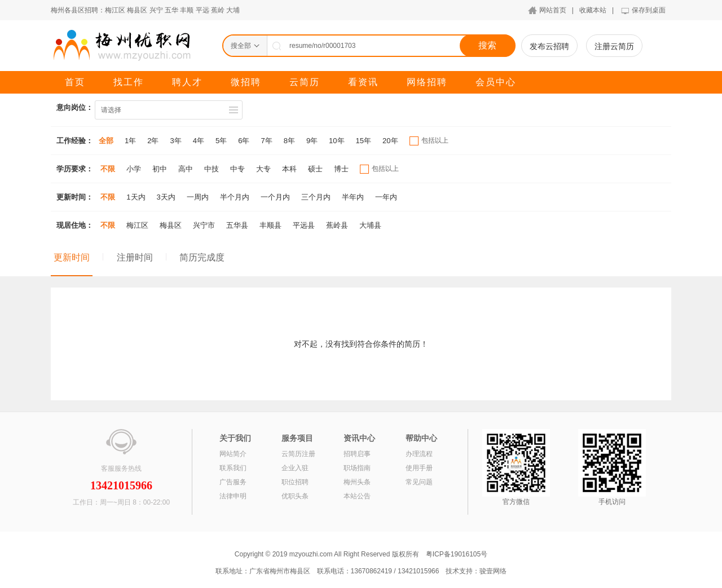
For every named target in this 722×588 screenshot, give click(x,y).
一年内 (386, 197)
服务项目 (297, 438)
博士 (341, 169)
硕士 (315, 169)
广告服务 (233, 482)
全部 (106, 141)
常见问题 (419, 482)
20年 (390, 141)
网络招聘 (427, 82)
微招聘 (246, 82)
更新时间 (72, 257)
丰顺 (187, 10)
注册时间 (135, 257)
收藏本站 (593, 10)
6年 (244, 141)
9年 (312, 141)
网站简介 (233, 454)
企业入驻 (295, 468)
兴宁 (156, 10)
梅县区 (137, 10)
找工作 (129, 82)
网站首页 (553, 10)
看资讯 (363, 82)
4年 (199, 141)
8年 (289, 141)
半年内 (353, 197)
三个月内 (316, 197)
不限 (108, 169)
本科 (289, 169)
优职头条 (295, 496)
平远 (202, 10)
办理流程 (419, 454)
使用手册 (419, 468)
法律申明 (233, 496)
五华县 (237, 225)
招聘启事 (357, 454)
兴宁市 (204, 225)
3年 (175, 141)
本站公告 (357, 496)
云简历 (305, 82)
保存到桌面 (649, 10)
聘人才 (187, 82)
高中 (186, 169)
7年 (266, 141)
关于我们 (235, 438)
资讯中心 (359, 438)
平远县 (304, 225)
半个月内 (235, 197)
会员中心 (496, 82)
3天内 (166, 197)
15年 (364, 141)
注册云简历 (614, 46)
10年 (336, 141)
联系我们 (233, 468)
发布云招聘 (549, 46)
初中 (160, 169)
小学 (134, 169)
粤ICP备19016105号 (457, 554)
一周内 (198, 197)
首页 (75, 82)
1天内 (136, 197)
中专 (237, 169)
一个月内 (275, 197)
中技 (212, 169)
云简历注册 (298, 454)
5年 (221, 141)
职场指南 (357, 468)
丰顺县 (270, 225)
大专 (263, 169)
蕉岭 (218, 10)
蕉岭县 (337, 225)
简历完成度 (202, 257)
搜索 (487, 45)
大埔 (233, 10)
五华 (171, 10)
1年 (130, 141)
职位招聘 (295, 482)
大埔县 (370, 225)
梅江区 (115, 10)
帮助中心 (421, 438)
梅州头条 (357, 482)
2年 (153, 141)
